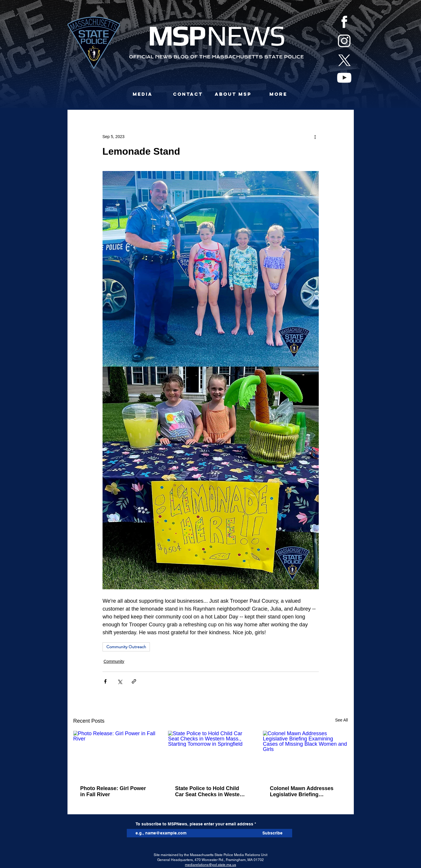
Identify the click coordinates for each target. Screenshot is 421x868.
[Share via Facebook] (105, 681)
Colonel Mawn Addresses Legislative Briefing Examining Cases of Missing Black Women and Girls (303, 792)
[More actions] (315, 137)
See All (342, 720)
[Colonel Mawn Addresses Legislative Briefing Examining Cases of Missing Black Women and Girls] (305, 755)
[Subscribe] (273, 833)
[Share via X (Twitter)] (120, 681)
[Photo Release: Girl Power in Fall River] (116, 755)
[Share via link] (134, 681)
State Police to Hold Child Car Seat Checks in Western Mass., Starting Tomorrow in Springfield (210, 792)
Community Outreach (126, 647)
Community (114, 661)
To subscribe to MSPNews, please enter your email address (194, 824)
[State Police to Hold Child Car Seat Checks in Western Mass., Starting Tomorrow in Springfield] (210, 755)
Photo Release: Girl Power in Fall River (113, 791)
